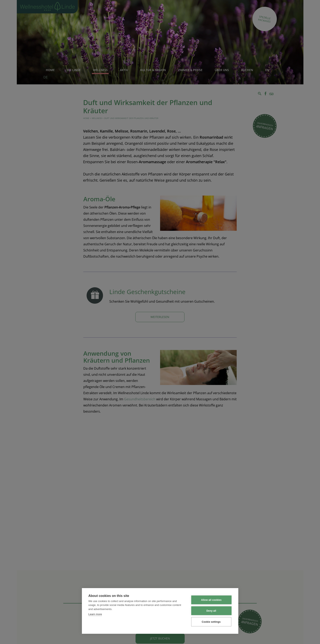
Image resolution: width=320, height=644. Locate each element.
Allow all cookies (211, 600)
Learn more (95, 614)
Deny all (211, 611)
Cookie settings (211, 622)
